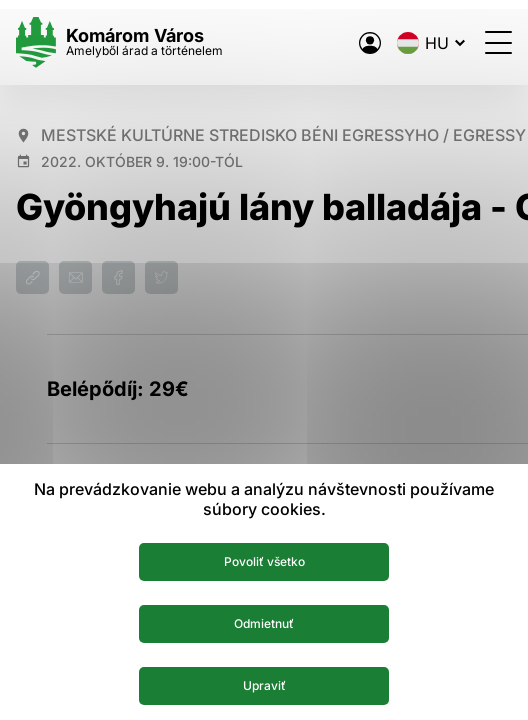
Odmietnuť (264, 623)
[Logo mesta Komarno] (119, 42)
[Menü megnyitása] (498, 42)
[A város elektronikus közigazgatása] (370, 43)
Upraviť (264, 685)
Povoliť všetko (264, 561)
